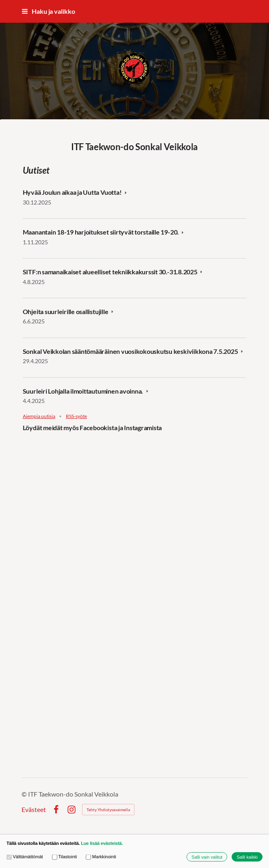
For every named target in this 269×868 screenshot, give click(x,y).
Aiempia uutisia (39, 416)
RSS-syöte (76, 416)
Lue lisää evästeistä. (102, 843)
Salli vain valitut (207, 857)
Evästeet (34, 810)
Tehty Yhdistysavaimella (108, 810)
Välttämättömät (25, 857)
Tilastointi (65, 857)
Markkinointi (101, 857)
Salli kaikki (247, 857)
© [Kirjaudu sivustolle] (25, 794)
